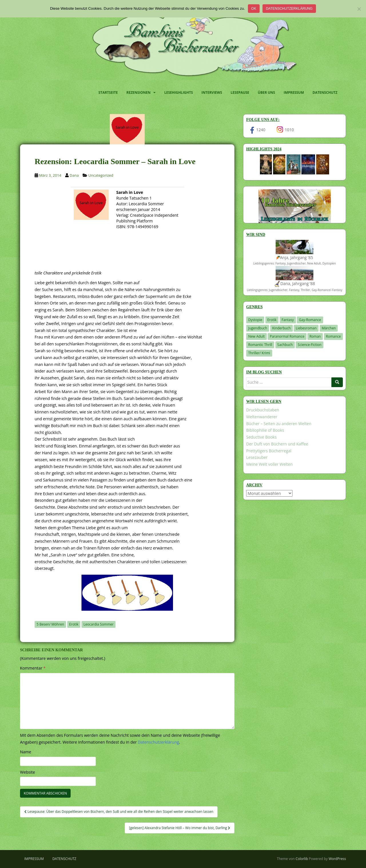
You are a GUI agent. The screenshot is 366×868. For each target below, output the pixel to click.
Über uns (266, 92)
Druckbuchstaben (263, 410)
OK (254, 9)
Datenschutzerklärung (289, 9)
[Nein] (359, 9)
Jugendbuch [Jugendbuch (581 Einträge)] (258, 328)
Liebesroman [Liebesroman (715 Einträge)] (306, 328)
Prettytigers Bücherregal (269, 451)
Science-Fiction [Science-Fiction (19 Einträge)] (310, 345)
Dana (74, 175)
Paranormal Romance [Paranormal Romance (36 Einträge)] (287, 336)
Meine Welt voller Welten (269, 464)
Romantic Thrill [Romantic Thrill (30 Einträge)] (260, 345)
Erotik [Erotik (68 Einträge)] (272, 320)
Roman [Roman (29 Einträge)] (315, 336)
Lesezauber (257, 457)
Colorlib (302, 859)
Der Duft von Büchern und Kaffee (277, 444)
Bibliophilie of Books (265, 430)
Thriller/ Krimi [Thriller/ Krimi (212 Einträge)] (259, 353)
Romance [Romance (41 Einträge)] (333, 336)
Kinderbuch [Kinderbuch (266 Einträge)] (282, 328)
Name (26, 752)
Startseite (108, 92)
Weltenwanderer (262, 417)
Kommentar (33, 668)
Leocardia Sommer (99, 624)
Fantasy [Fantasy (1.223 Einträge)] (288, 320)
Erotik (74, 624)
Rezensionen (138, 92)
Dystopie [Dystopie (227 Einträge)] (255, 320)
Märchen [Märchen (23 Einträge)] (329, 328)
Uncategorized (101, 175)
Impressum (294, 92)
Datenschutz (325, 92)
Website (27, 772)
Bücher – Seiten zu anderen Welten (279, 424)
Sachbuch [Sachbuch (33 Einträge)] (285, 345)
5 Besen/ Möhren (50, 624)
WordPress (337, 859)
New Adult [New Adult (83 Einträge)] (256, 336)
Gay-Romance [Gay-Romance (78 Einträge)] (310, 320)
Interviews (212, 92)
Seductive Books (261, 437)
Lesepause (240, 92)
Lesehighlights (178, 92)
